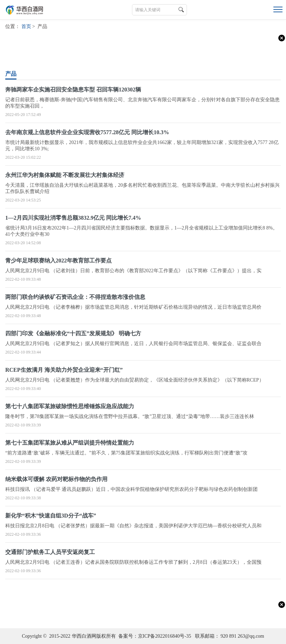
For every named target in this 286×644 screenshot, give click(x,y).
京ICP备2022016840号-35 (165, 636)
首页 (26, 26)
